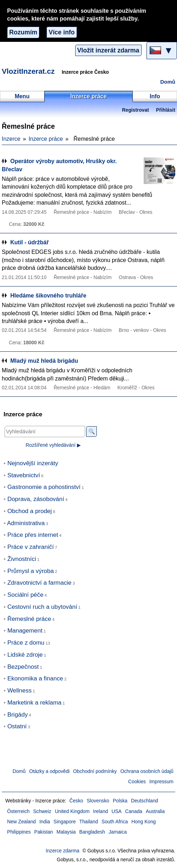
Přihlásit (166, 110)
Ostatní (17, 726)
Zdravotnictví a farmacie (40, 583)
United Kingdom (72, 811)
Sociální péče (26, 595)
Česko (76, 801)
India (45, 822)
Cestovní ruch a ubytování (42, 607)
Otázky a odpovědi (49, 771)
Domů (168, 82)
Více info (62, 32)
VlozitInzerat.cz (28, 71)
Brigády (18, 715)
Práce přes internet (33, 535)
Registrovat (135, 110)
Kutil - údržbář (29, 242)
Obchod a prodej (30, 511)
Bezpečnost (23, 667)
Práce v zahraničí (31, 547)
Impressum (161, 782)
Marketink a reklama (35, 703)
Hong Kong (143, 822)
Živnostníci (22, 559)
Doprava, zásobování (36, 499)
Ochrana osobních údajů (147, 771)
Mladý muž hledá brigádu (44, 361)
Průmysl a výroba (31, 571)
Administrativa (26, 523)
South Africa (115, 822)
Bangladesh (92, 832)
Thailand (89, 822)
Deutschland (144, 801)
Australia (155, 811)
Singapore (65, 822)
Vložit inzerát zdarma (108, 50)
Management (25, 631)
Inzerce (11, 139)
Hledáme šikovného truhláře (48, 296)
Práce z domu (26, 643)
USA (117, 811)
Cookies (137, 782)
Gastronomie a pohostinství (44, 487)
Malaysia (66, 832)
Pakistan (44, 832)
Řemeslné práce (29, 619)
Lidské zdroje (25, 655)
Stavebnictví (24, 475)
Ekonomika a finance (35, 678)
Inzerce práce (46, 139)
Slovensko (98, 801)
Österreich (18, 811)
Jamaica (118, 832)
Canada (134, 811)
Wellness (20, 691)
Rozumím (23, 32)
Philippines (19, 832)
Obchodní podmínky (95, 771)
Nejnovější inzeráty (33, 463)
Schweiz (42, 811)
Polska (120, 801)
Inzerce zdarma (63, 851)
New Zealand (21, 822)
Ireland (100, 811)
